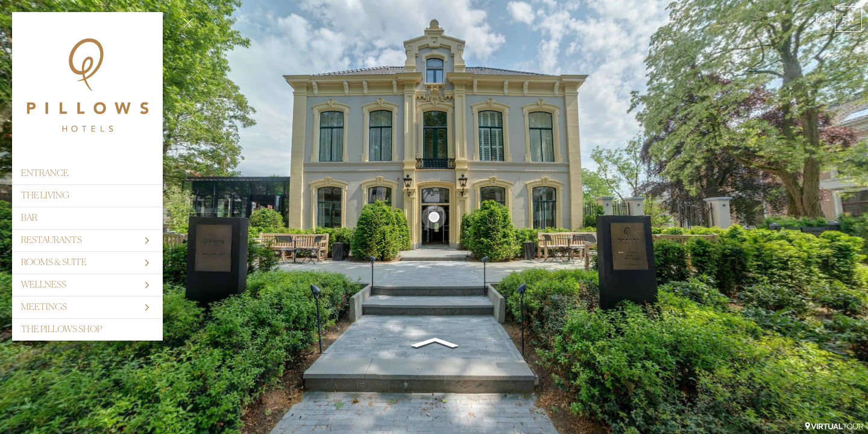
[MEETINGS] (87, 307)
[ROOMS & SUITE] (87, 263)
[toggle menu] (188, 23)
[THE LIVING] (87, 196)
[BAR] (87, 218)
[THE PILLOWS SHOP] (87, 330)
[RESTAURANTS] (87, 241)
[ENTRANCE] (87, 174)
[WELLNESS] (87, 285)
